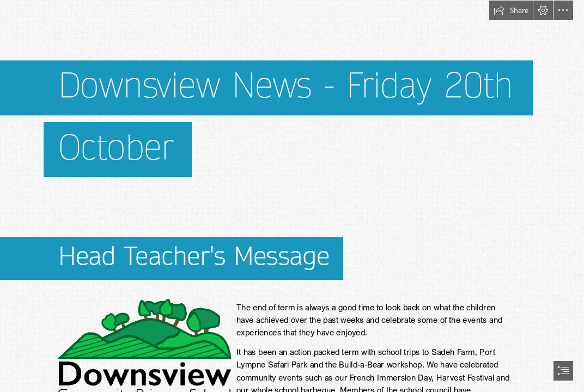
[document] (292, 196)
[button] (511, 10)
